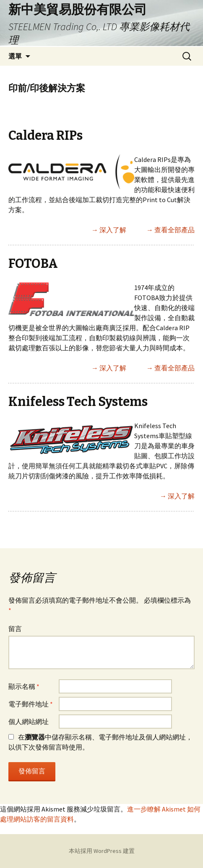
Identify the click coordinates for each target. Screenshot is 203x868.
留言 (15, 629)
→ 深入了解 (109, 230)
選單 (15, 56)
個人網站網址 (29, 722)
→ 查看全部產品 (170, 230)
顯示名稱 (24, 686)
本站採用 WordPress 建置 (102, 851)
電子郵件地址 (31, 704)
